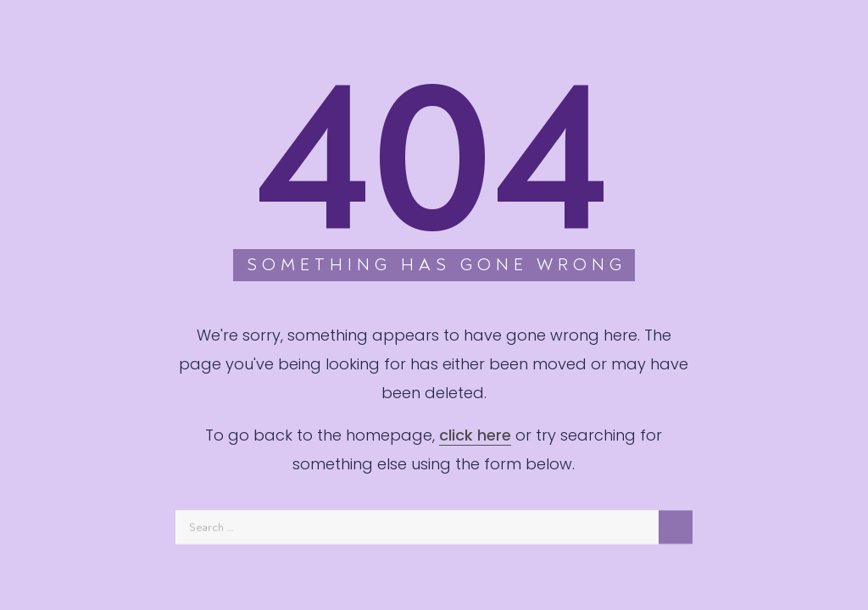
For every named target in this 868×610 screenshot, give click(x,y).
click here (475, 435)
